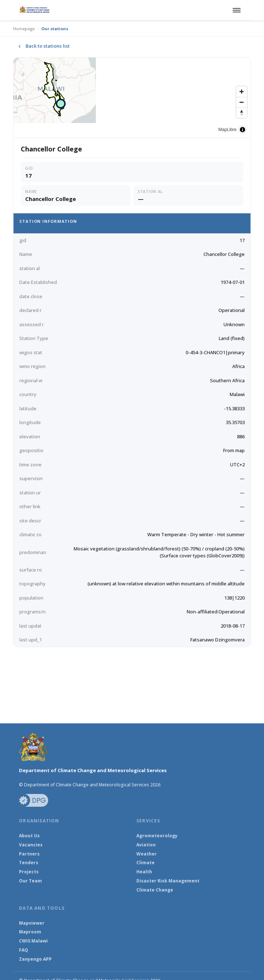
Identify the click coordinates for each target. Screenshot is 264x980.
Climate (145, 863)
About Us (29, 836)
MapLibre (228, 130)
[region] (132, 98)
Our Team (30, 881)
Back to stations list (43, 46)
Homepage (24, 29)
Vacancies (31, 845)
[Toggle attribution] (242, 130)
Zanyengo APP (35, 959)
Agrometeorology (157, 836)
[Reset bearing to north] (242, 113)
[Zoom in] (242, 92)
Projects (29, 872)
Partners (29, 854)
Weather (147, 854)
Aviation (146, 845)
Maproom (30, 932)
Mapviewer (32, 923)
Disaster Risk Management (168, 881)
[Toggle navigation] (236, 10)
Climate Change (155, 890)
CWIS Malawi (33, 941)
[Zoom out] (242, 102)
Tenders (29, 863)
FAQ (24, 950)
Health (144, 872)
